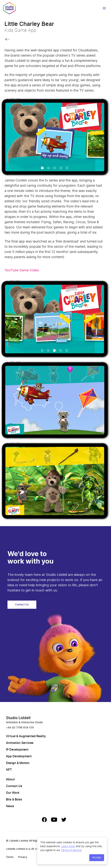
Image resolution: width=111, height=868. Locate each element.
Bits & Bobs (14, 800)
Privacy (23, 857)
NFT (9, 770)
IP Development (17, 750)
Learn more (68, 846)
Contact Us (22, 605)
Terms (10, 857)
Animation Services (20, 743)
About (10, 779)
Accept (97, 858)
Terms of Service (71, 850)
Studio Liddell (18, 718)
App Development (19, 756)
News (10, 806)
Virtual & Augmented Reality (26, 736)
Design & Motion (18, 763)
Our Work (13, 793)
